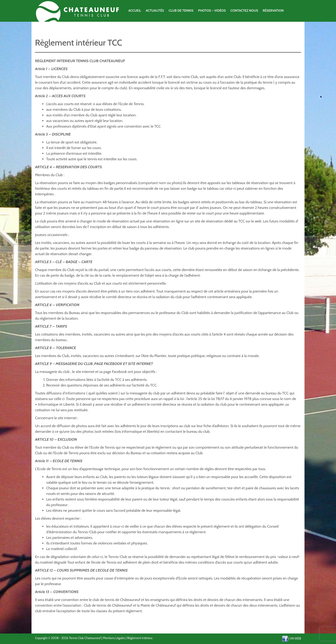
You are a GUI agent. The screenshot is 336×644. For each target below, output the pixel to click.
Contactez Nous (244, 11)
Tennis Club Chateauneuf (85, 638)
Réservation (273, 11)
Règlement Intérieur (140, 638)
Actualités (155, 11)
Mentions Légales (114, 638)
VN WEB (296, 638)
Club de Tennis (181, 11)
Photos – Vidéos (212, 11)
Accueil (135, 11)
